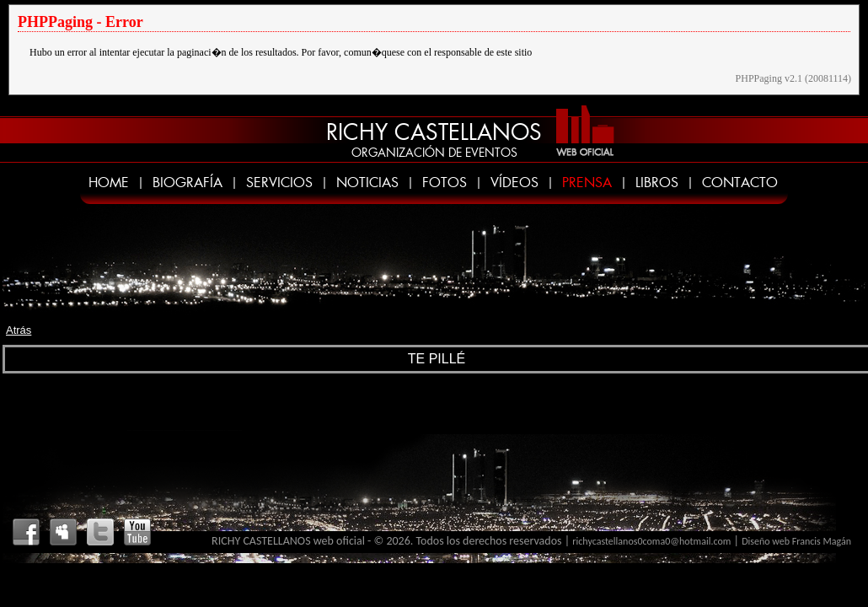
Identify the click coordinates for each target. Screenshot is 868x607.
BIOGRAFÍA (188, 183)
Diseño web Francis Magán (796, 541)
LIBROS (657, 183)
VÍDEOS (514, 183)
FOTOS (445, 183)
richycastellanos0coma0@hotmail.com (651, 541)
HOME (109, 183)
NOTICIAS (367, 183)
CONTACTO (740, 183)
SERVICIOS (279, 183)
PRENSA (587, 183)
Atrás (19, 330)
